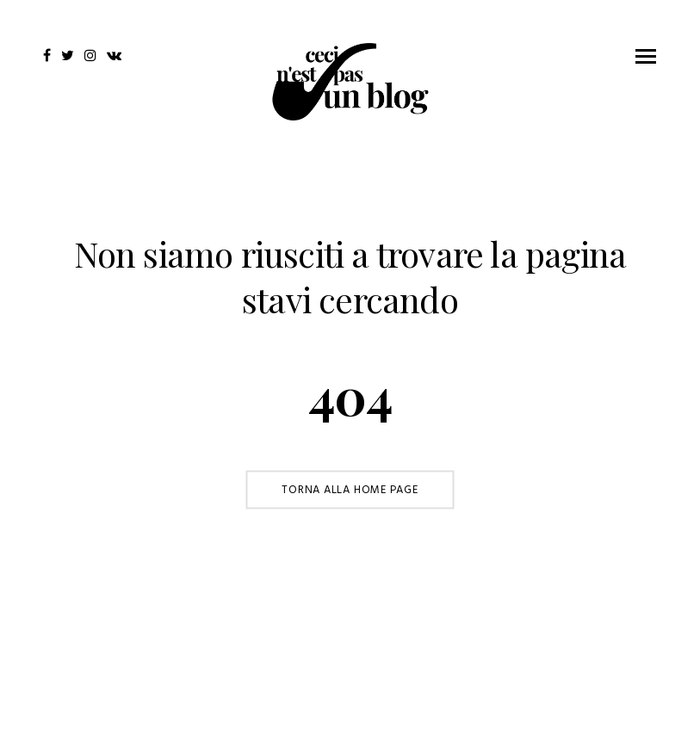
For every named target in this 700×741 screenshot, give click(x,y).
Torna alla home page (350, 489)
